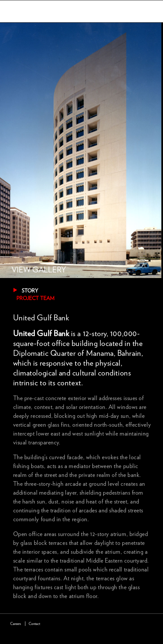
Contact (34, 624)
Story (30, 291)
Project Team (35, 298)
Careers (16, 624)
